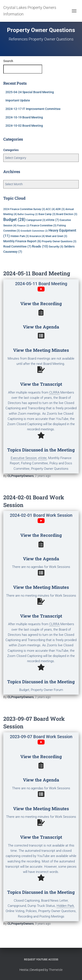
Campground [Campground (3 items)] (36, 220)
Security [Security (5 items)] (56, 247)
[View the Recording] (41, 289)
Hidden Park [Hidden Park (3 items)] (20, 236)
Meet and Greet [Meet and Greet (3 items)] (56, 236)
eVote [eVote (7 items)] (53, 220)
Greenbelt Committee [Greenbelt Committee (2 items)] (34, 231)
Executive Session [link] (24, 458)
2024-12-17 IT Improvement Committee (33, 109)
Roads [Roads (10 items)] (40, 246)
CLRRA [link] (54, 392)
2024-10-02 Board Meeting (24, 126)
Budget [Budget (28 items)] (14, 220)
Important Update (18, 100)
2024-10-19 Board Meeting (24, 117)
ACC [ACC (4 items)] (50, 209)
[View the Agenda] (41, 312)
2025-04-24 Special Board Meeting (30, 92)
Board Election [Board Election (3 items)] (67, 214)
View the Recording (41, 303)
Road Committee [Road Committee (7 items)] (17, 246)
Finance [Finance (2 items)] (23, 226)
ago (43, 476)
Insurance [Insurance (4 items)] (37, 236)
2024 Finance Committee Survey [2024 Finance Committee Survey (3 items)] (24, 209)
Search (8, 61)
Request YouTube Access (41, 960)
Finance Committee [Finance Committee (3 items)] (43, 226)
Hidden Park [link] (65, 906)
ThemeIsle (56, 970)
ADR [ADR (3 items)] (60, 209)
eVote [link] (42, 458)
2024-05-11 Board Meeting (37, 273)
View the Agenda (41, 327)
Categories (11, 150)
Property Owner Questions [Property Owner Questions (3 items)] (59, 241)
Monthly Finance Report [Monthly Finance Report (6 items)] (22, 241)
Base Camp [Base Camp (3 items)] (47, 214)
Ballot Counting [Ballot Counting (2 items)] (28, 214)
